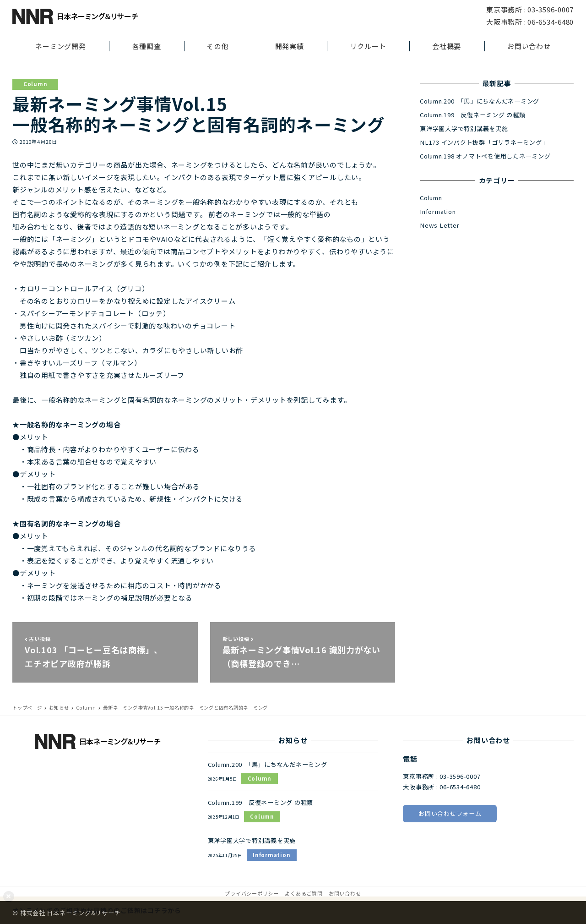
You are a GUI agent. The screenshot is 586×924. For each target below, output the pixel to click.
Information (438, 211)
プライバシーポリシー (252, 893)
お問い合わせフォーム (450, 813)
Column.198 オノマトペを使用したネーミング (485, 156)
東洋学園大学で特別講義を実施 (464, 128)
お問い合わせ (345, 893)
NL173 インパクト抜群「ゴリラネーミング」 (484, 142)
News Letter (439, 225)
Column (35, 84)
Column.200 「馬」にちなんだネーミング (480, 101)
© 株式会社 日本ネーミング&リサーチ (66, 913)
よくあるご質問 (304, 893)
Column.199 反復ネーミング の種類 (473, 115)
